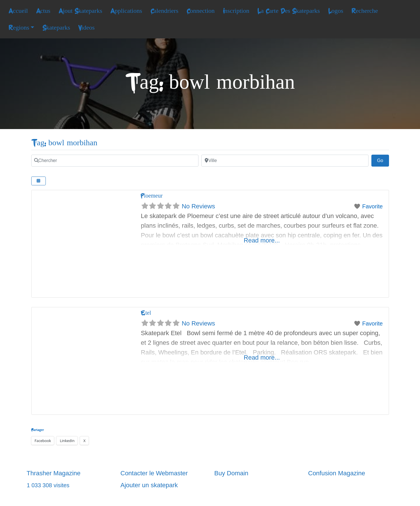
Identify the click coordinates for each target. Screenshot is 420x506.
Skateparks (56, 28)
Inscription (236, 11)
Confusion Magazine (337, 473)
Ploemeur (152, 196)
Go (383, 160)
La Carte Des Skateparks (288, 11)
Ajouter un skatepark (149, 485)
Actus (43, 11)
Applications (126, 11)
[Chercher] (115, 161)
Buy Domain (231, 473)
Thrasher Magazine (54, 473)
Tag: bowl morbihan (64, 143)
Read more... (262, 240)
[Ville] (285, 161)
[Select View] (39, 181)
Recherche (365, 11)
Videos (86, 28)
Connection (201, 11)
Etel (146, 313)
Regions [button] (19, 28)
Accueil (18, 11)
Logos (336, 11)
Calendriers (165, 11)
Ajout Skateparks (80, 11)
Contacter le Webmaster (154, 473)
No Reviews (198, 206)
